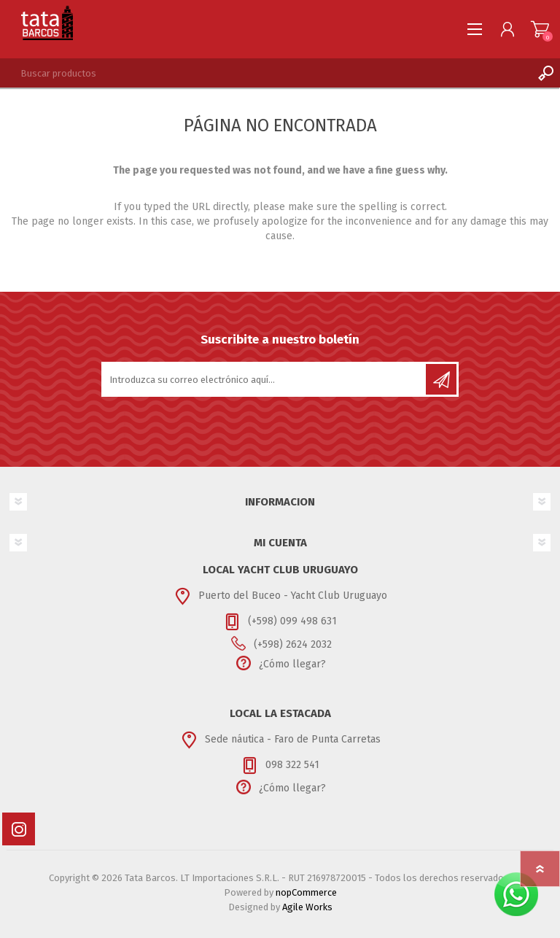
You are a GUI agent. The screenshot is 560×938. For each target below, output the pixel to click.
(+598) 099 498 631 (292, 621)
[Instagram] (19, 829)
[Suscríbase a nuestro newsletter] (265, 379)
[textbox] (265, 73)
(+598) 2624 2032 (293, 644)
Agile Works (307, 907)
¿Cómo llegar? (292, 664)
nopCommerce (306, 892)
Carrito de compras (540, 29)
